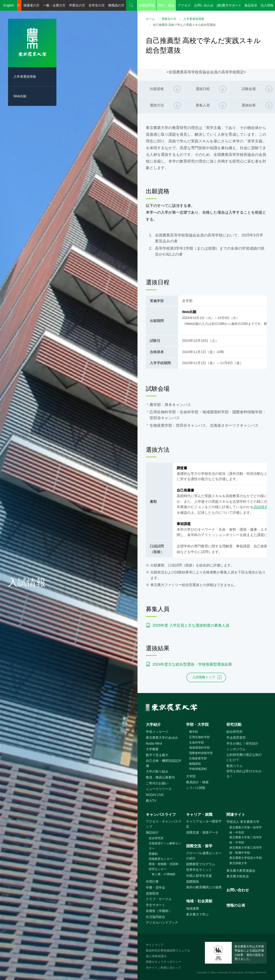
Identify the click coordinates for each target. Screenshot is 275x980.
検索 (131, 5)
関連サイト (236, 814)
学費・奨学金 (155, 888)
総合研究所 (234, 732)
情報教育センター (161, 859)
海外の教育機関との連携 (204, 887)
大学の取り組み (157, 771)
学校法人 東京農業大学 (243, 822)
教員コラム (234, 766)
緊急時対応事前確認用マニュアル (168, 950)
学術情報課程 (198, 769)
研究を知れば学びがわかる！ (244, 774)
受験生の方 (169, 19)
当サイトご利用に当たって (164, 968)
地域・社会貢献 (199, 901)
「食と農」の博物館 (162, 874)
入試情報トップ (204, 677)
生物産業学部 (198, 758)
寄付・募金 (166, 5)
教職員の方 (116, 5)
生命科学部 (196, 742)
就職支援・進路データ (202, 832)
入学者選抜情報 (25, 77)
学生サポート (155, 905)
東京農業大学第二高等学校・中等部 (246, 840)
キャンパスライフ (161, 814)
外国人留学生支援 (199, 876)
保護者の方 (31, 5)
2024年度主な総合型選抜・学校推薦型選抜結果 (192, 664)
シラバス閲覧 (196, 788)
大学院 (191, 776)
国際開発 (193, 882)
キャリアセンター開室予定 (204, 824)
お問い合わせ (204, 5)
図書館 (153, 854)
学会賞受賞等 (236, 738)
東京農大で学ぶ (197, 914)
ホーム (150, 19)
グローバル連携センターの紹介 (204, 856)
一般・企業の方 (54, 5)
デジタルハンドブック (162, 922)
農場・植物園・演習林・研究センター (165, 866)
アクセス (184, 5)
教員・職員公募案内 (160, 777)
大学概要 (152, 749)
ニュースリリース (159, 789)
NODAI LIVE (155, 795)
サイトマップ (155, 945)
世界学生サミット (199, 870)
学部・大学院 (197, 724)
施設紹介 (152, 832)
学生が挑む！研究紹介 (243, 744)
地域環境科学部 (199, 748)
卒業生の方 (77, 5)
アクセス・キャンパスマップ (164, 824)
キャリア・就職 (199, 814)
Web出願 (20, 96)
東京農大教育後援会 (241, 871)
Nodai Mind (154, 744)
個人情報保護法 (156, 956)
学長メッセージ (157, 732)
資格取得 (152, 893)
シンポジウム (236, 749)
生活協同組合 (155, 917)
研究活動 (234, 724)
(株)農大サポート (229, 5)
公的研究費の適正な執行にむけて (244, 757)
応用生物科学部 (199, 737)
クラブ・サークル (159, 899)
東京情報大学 (238, 863)
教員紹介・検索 (197, 782)
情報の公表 (236, 905)
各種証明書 (147, 5)
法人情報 (267, 5)
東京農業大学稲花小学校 (246, 858)
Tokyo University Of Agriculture (227, 972)
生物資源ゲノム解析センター (165, 846)
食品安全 (251, 5)
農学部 (193, 732)
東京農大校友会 (238, 876)
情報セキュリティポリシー (164, 962)
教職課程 (195, 764)
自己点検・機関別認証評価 (164, 763)
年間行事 (152, 882)
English (9, 5)
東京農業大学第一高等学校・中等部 (246, 830)
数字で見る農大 (157, 755)
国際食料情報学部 (201, 753)
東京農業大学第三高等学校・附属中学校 (246, 850)
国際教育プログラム (201, 864)
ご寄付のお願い (157, 783)
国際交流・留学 (199, 846)
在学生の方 (97, 5)
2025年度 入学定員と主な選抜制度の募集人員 (191, 625)
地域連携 (193, 909)
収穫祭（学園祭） (159, 911)
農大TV (151, 801)
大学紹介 (153, 724)
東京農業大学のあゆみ (162, 738)
